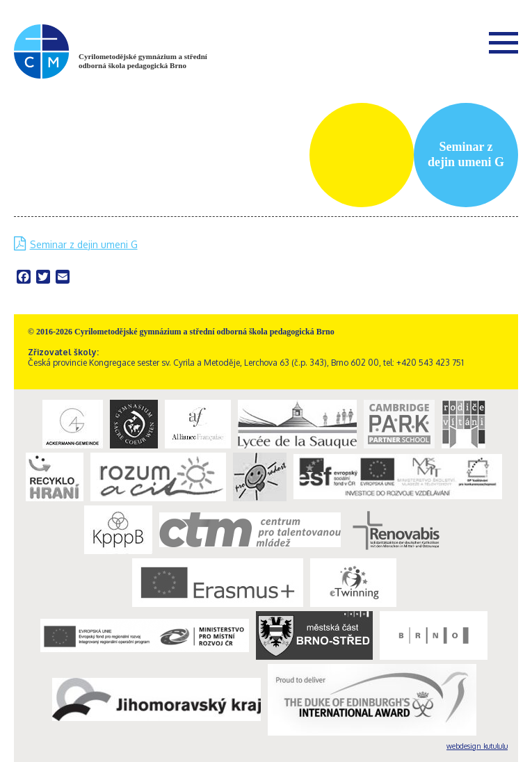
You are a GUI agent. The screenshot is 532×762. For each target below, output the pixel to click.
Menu (503, 42)
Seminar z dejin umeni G (84, 244)
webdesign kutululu (477, 746)
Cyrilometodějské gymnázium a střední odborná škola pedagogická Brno (143, 61)
